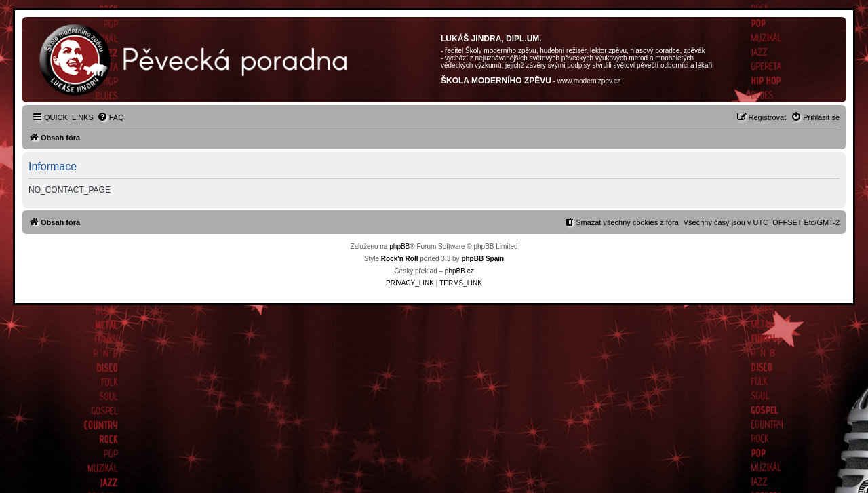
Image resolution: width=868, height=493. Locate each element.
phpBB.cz (459, 271)
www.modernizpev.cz (589, 81)
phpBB (399, 246)
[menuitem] (111, 117)
